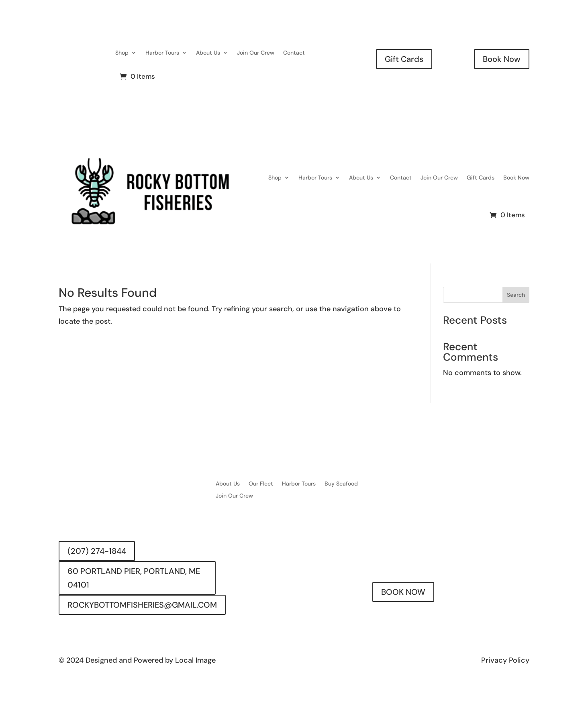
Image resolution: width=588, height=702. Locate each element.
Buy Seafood (341, 484)
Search (516, 295)
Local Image (195, 660)
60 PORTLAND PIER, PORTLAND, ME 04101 (134, 578)
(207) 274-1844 (97, 551)
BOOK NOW (403, 592)
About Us (208, 53)
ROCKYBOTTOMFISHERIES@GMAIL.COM (142, 605)
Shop (122, 53)
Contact (294, 53)
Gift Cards (404, 59)
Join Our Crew (256, 53)
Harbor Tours (162, 53)
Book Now (502, 59)
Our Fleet (261, 484)
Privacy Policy (505, 660)
